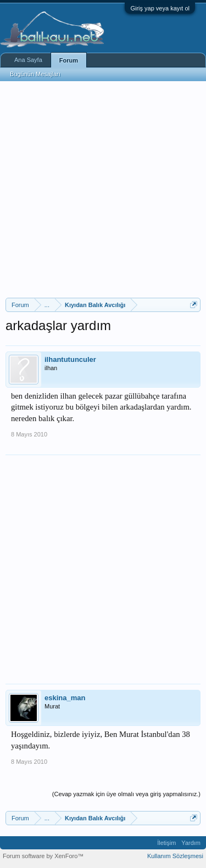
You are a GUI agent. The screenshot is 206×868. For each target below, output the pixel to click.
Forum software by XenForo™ (43, 856)
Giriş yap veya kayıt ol (160, 8)
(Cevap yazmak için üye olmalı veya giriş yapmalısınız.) (126, 794)
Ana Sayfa (28, 60)
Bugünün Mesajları (35, 74)
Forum (69, 60)
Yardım (191, 843)
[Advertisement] (103, 189)
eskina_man (65, 698)
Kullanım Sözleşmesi (175, 856)
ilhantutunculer (70, 359)
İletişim (166, 843)
